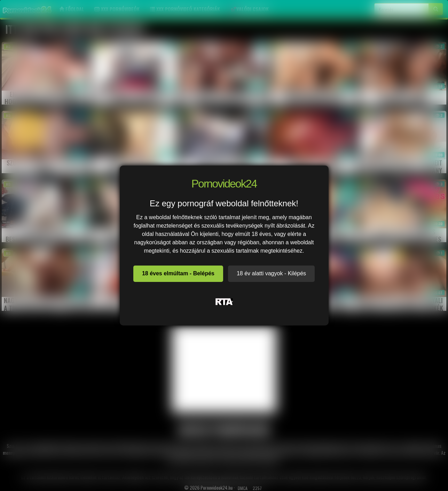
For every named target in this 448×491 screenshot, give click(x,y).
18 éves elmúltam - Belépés (178, 273)
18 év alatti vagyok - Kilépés (271, 273)
